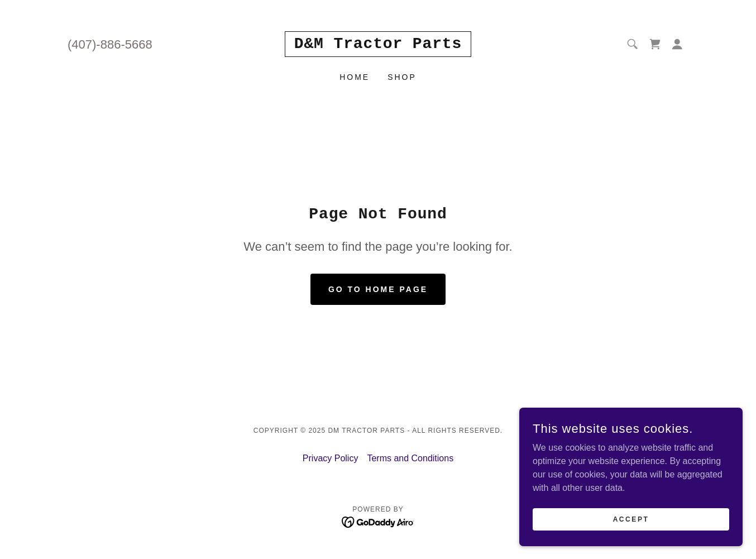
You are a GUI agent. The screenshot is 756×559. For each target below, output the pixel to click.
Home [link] (355, 77)
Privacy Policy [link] (331, 458)
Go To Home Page (378, 289)
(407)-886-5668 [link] (110, 44)
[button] (677, 44)
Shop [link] (402, 77)
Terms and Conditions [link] (410, 458)
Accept (631, 519)
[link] (378, 45)
